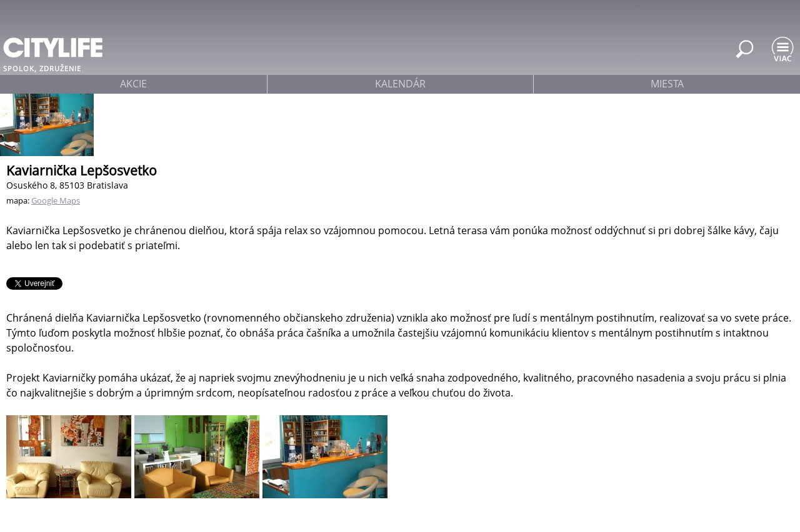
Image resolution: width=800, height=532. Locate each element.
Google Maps (56, 200)
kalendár (400, 84)
